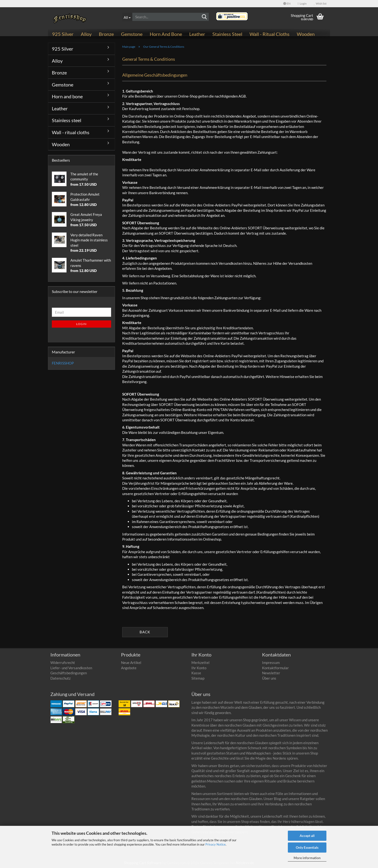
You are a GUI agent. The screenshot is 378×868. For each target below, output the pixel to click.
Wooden (306, 34)
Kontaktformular (275, 668)
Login (81, 324)
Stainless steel (227, 34)
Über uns (269, 678)
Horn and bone (166, 34)
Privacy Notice (216, 844)
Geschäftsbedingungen (69, 673)
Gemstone (132, 34)
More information (307, 858)
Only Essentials (307, 847)
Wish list (320, 3)
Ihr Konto (199, 668)
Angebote (129, 668)
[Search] (204, 17)
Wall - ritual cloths (270, 34)
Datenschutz (61, 678)
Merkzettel (200, 663)
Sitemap (198, 678)
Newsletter (271, 673)
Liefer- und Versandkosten (71, 668)
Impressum (271, 663)
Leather (197, 34)
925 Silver (63, 34)
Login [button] (302, 3)
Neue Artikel (131, 663)
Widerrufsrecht (63, 663)
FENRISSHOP (63, 363)
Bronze (106, 34)
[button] (287, 4)
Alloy (86, 34)
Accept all (307, 836)
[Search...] (127, 17)
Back (145, 632)
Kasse (196, 673)
